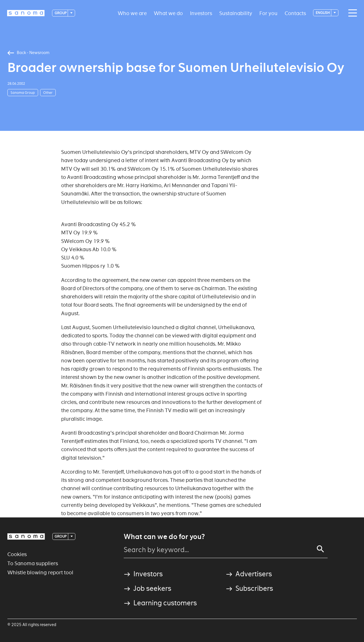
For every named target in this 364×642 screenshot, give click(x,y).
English (323, 13)
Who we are (132, 13)
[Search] (320, 549)
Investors (201, 13)
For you (268, 13)
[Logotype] (26, 13)
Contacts (295, 13)
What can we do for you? (164, 537)
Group (61, 13)
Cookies (17, 554)
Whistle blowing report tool (40, 572)
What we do (168, 13)
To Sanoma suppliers (33, 563)
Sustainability (236, 13)
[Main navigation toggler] (351, 13)
